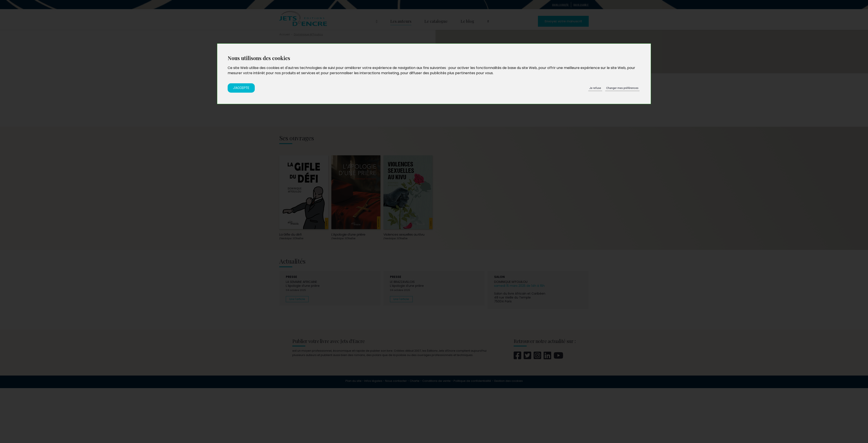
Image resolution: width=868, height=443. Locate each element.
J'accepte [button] (241, 88)
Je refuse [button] (595, 88)
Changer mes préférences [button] (622, 88)
